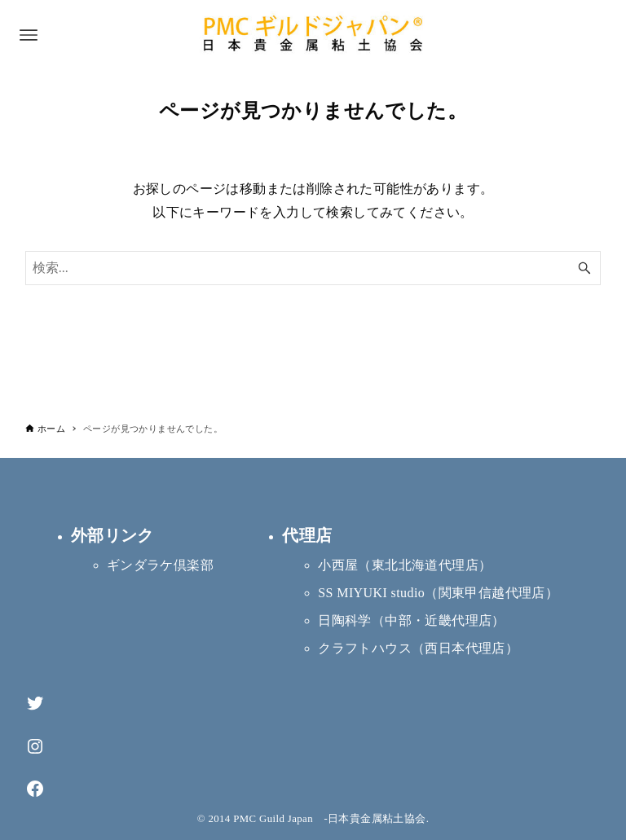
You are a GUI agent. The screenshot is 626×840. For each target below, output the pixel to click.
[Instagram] (35, 747)
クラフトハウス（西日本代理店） (418, 648)
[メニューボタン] (29, 35)
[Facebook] (35, 789)
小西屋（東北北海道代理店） (405, 565)
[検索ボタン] (584, 268)
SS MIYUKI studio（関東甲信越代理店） (438, 593)
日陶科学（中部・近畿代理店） (412, 620)
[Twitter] (35, 704)
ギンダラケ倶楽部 (160, 565)
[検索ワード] (313, 268)
